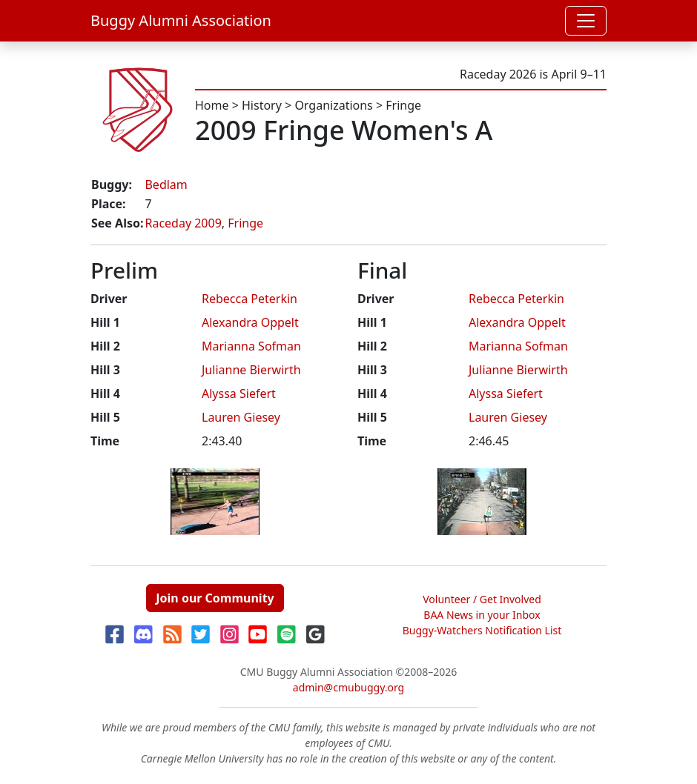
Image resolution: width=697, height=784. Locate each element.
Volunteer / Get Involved (482, 599)
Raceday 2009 (183, 223)
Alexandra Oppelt (250, 322)
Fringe (403, 105)
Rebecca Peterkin (250, 299)
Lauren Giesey (241, 417)
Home (212, 105)
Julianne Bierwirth (251, 370)
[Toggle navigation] (586, 21)
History (262, 105)
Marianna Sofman (251, 346)
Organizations (333, 105)
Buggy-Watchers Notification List (482, 630)
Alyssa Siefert (239, 393)
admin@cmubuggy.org (348, 687)
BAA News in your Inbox (482, 615)
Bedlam (166, 185)
